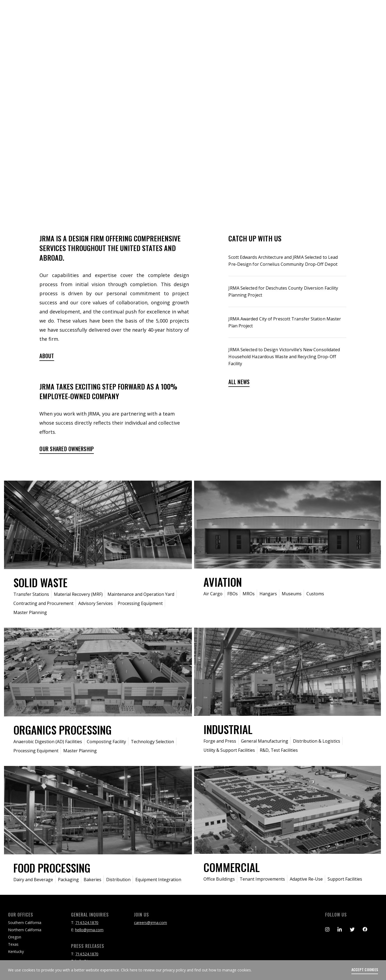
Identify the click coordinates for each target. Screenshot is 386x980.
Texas (13, 944)
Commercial (232, 867)
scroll (193, 199)
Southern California (25, 923)
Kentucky (16, 951)
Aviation (223, 582)
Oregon (15, 937)
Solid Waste (40, 582)
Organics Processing (62, 730)
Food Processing (52, 868)
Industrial (228, 729)
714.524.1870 (87, 923)
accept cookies (365, 970)
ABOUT (47, 356)
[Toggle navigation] (370, 15)
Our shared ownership (67, 449)
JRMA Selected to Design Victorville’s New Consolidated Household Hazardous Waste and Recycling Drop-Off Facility (284, 357)
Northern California (25, 930)
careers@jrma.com (151, 923)
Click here (129, 970)
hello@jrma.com (89, 930)
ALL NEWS (239, 382)
